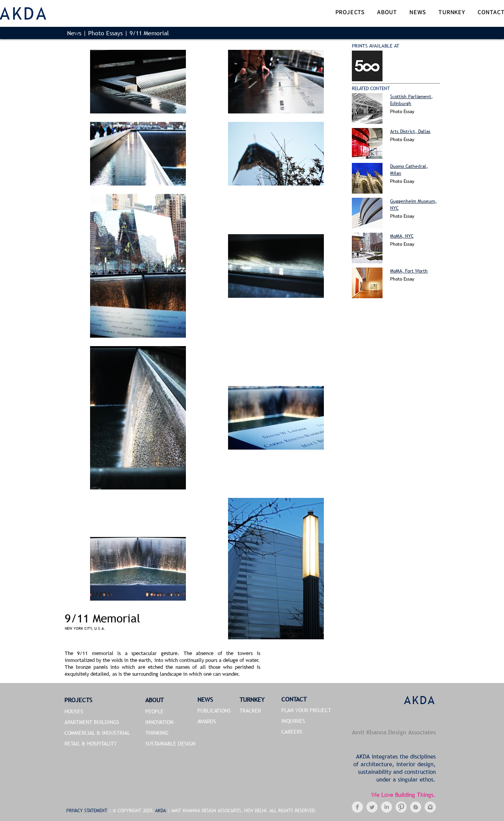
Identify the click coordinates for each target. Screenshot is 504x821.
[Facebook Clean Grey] (357, 807)
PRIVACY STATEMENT (88, 811)
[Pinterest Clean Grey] (401, 807)
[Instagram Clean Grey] (430, 807)
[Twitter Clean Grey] (372, 807)
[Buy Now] (367, 66)
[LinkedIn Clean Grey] (387, 807)
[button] (350, 13)
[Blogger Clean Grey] (416, 807)
